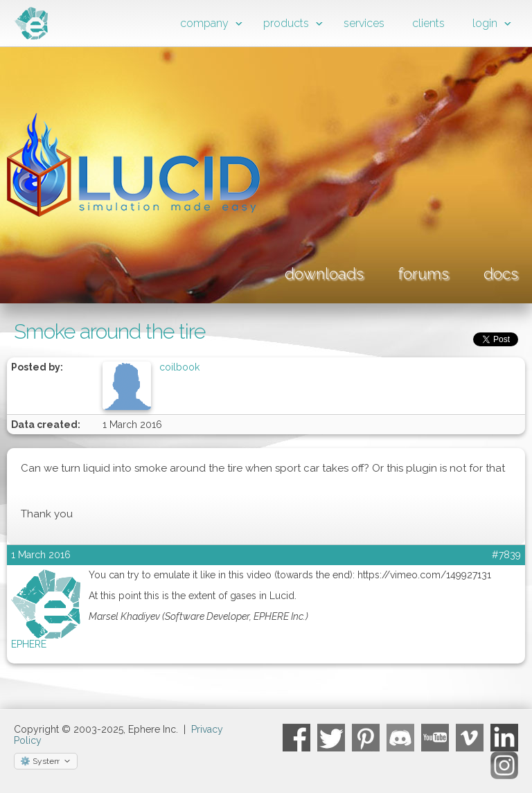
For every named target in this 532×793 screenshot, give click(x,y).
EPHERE (29, 644)
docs (501, 274)
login (485, 23)
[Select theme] (46, 761)
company (204, 23)
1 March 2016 (41, 555)
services (364, 23)
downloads (324, 274)
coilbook (179, 367)
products (286, 23)
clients (428, 23)
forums (424, 274)
